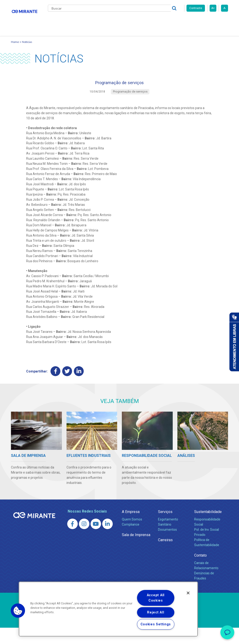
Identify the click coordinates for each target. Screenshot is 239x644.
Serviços (165, 528)
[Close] (188, 593)
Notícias (27, 55)
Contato (58, 40)
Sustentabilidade (208, 528)
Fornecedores (181, 21)
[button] (18, 611)
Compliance (131, 541)
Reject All (156, 612)
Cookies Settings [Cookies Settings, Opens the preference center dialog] (156, 624)
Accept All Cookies (156, 598)
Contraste (196, 8)
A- (225, 8)
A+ (213, 8)
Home (15, 55)
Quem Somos (132, 536)
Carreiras (157, 21)
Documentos (167, 546)
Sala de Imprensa (136, 551)
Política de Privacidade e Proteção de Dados (119, 637)
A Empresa (131, 528)
